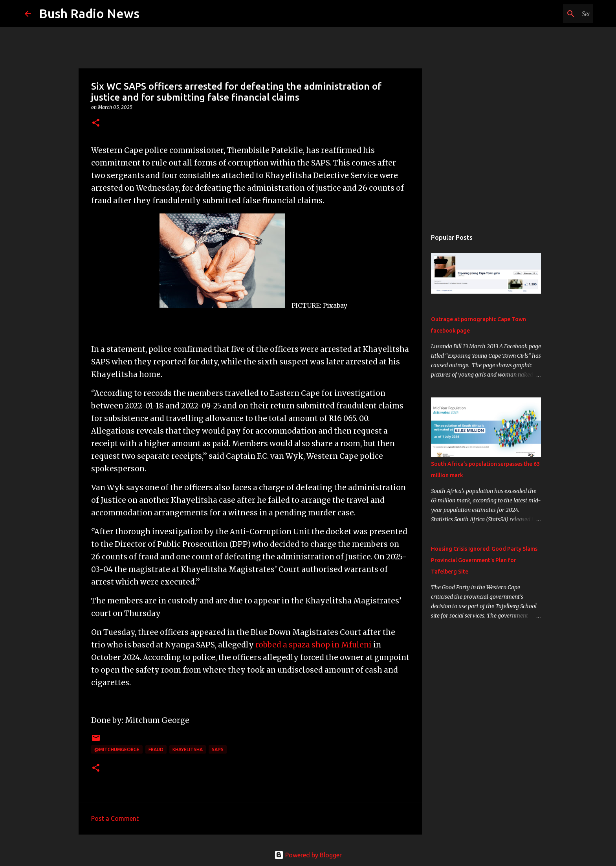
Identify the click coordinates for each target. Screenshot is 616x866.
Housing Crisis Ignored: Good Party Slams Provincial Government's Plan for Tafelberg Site (484, 560)
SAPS (218, 749)
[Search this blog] (552, 14)
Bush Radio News (89, 13)
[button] (96, 123)
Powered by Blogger (308, 855)
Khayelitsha (188, 749)
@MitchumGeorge (117, 749)
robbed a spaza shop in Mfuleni (313, 645)
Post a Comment (115, 818)
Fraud (156, 749)
